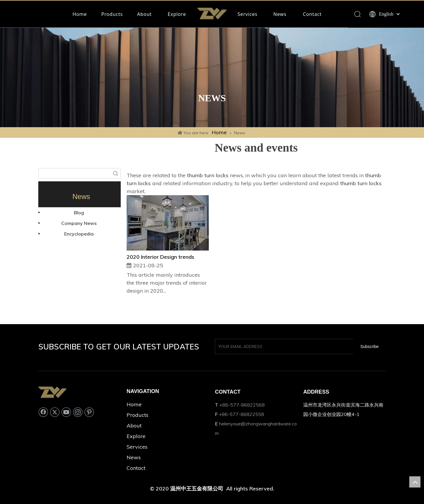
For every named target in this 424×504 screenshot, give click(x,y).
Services (247, 14)
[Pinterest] (89, 412)
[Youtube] (66, 412)
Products (112, 14)
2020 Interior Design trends (160, 257)
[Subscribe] (370, 346)
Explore (177, 14)
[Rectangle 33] (212, 77)
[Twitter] (55, 412)
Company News (79, 223)
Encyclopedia (79, 234)
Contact (312, 14)
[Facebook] (43, 412)
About (144, 14)
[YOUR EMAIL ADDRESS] (283, 346)
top (415, 482)
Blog (79, 213)
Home (80, 14)
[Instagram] (78, 412)
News (280, 14)
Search (115, 173)
